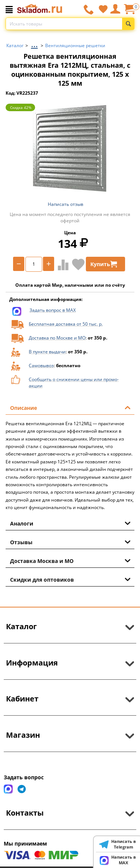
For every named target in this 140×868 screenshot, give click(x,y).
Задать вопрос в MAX (53, 310)
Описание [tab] (70, 407)
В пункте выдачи (47, 352)
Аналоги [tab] (70, 523)
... (34, 44)
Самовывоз (41, 366)
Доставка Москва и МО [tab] (70, 560)
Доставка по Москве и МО (57, 338)
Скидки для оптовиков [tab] (70, 579)
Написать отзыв (66, 204)
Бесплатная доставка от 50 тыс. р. (66, 324)
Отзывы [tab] (70, 542)
